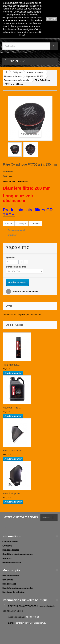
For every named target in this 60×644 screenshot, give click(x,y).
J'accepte (51, 19)
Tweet (8, 224)
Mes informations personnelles (18, 588)
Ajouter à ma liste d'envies (25, 292)
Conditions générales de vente (18, 554)
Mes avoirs (8, 580)
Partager (21, 224)
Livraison (7, 546)
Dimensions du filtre (16, 267)
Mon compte (11, 570)
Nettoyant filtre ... (12, 408)
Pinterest (35, 224)
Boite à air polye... (12, 493)
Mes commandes (11, 575)
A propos (7, 558)
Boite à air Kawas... (13, 451)
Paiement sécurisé (12, 562)
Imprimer (12, 235)
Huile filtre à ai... (12, 365)
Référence (8, 172)
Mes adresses (9, 584)
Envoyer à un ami (16, 230)
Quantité (10, 257)
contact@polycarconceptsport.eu (31, 623)
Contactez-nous (10, 542)
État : (6, 176)
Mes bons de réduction (14, 592)
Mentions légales (11, 550)
